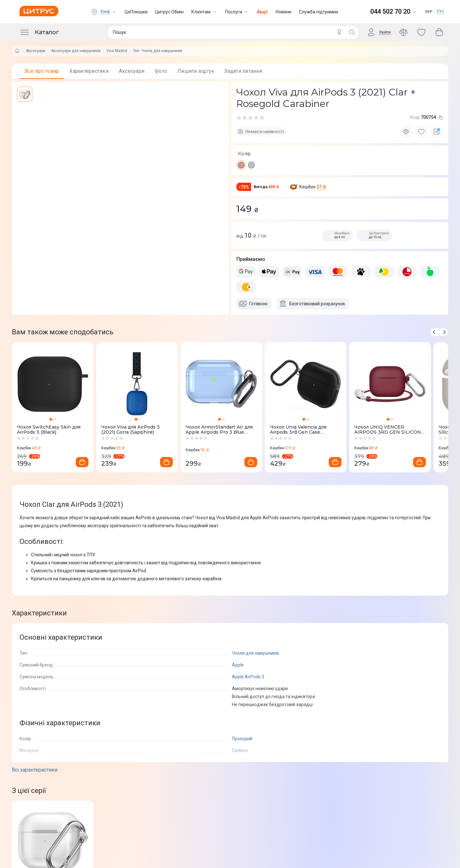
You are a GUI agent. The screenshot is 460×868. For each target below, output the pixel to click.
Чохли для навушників (255, 653)
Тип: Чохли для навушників (158, 51)
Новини (284, 12)
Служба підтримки (318, 12)
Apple (238, 665)
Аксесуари (36, 51)
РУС (441, 11)
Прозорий (242, 739)
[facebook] (21, 257)
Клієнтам (204, 12)
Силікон (240, 750)
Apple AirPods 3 (248, 677)
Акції (262, 12)
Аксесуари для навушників (76, 51)
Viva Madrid (117, 51)
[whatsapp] (46, 257)
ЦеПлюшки (136, 12)
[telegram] (34, 257)
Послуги (237, 12)
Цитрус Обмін (169, 12)
